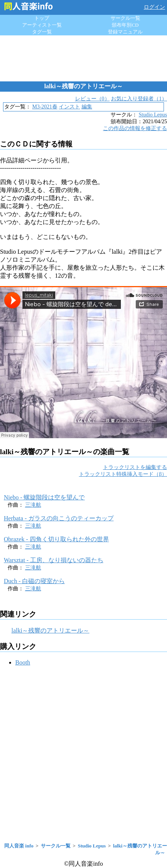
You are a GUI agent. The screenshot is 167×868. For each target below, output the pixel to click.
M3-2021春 (45, 107)
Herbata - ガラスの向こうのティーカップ (59, 518)
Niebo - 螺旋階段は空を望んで (44, 497)
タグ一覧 (42, 32)
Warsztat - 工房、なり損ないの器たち (54, 560)
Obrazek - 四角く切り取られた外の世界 (56, 539)
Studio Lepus (153, 115)
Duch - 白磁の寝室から (34, 581)
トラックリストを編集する (135, 467)
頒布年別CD (125, 25)
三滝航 (33, 505)
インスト (69, 107)
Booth (23, 662)
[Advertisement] (83, 58)
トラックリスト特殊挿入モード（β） (123, 474)
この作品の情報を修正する (135, 128)
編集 (87, 107)
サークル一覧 (125, 18)
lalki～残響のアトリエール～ (50, 630)
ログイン (154, 7)
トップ (42, 18)
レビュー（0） (92, 99)
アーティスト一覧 (42, 25)
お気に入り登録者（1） (139, 99)
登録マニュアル (125, 32)
